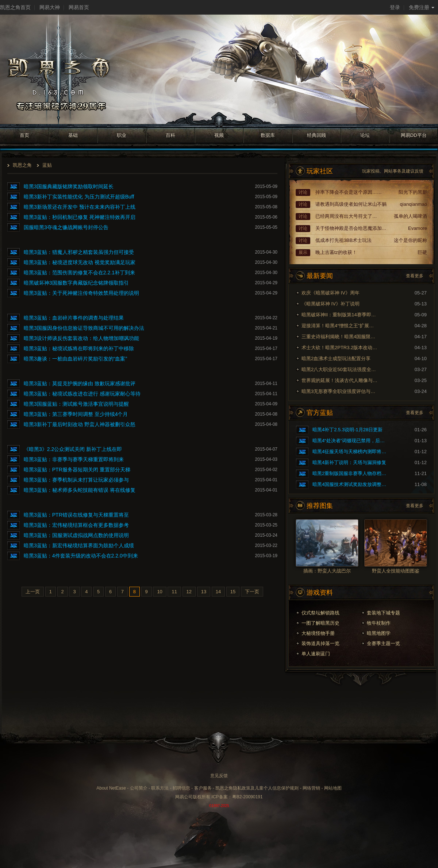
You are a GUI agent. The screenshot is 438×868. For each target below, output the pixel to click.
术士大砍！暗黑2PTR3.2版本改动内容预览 (340, 348)
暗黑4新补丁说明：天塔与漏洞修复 (349, 462)
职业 (122, 135)
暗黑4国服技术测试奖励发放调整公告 (351, 484)
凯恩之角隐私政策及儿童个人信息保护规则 (257, 788)
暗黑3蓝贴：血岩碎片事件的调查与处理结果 (74, 318)
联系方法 (160, 788)
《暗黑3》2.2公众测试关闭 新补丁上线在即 (73, 449)
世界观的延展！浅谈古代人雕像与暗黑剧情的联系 (340, 380)
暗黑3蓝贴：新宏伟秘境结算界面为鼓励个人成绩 (79, 545)
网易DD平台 (414, 135)
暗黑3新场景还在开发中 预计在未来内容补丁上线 (80, 207)
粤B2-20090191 (247, 797)
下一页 (252, 592)
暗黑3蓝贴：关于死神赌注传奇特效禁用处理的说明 (81, 293)
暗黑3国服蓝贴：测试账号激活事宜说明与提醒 (76, 404)
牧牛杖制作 (379, 623)
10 (160, 592)
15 (233, 592)
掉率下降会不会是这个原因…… (349, 192)
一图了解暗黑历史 (320, 623)
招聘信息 (181, 788)
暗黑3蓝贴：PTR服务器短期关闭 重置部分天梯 (77, 470)
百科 (170, 135)
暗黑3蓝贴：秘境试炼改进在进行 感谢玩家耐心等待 (82, 394)
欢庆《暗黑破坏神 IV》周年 (331, 293)
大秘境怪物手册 (318, 633)
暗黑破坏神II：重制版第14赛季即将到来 (340, 315)
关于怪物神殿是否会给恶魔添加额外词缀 (352, 228)
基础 (73, 135)
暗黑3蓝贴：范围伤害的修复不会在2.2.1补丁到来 (79, 273)
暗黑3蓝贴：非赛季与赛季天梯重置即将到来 (74, 459)
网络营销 (311, 788)
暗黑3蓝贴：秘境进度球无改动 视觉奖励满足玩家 (80, 262)
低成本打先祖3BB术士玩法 (344, 240)
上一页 (33, 592)
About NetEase (111, 788)
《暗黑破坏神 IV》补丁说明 (331, 304)
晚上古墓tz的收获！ (336, 252)
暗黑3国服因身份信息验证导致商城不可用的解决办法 (84, 328)
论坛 (365, 135)
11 (174, 592)
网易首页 (79, 7)
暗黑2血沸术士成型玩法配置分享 (336, 358)
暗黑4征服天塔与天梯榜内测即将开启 (351, 452)
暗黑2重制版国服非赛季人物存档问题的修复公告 (351, 473)
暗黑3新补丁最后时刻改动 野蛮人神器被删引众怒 (80, 424)
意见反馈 (219, 776)
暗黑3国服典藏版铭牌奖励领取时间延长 (69, 186)
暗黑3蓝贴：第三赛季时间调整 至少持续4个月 (76, 414)
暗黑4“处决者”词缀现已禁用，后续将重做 (351, 441)
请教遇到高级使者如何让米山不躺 (351, 204)
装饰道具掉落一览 (320, 643)
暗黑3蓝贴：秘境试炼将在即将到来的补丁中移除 (79, 348)
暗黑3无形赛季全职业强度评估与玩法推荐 (340, 391)
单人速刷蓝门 (316, 654)
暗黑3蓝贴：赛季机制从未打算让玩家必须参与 (76, 480)
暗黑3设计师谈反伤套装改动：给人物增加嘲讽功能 (81, 338)
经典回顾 (316, 135)
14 (218, 592)
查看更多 (415, 276)
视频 (219, 135)
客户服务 (203, 788)
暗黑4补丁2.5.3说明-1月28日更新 (347, 430)
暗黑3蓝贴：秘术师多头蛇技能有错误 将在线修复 (80, 490)
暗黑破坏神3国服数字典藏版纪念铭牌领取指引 (76, 283)
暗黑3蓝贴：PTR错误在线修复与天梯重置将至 (76, 515)
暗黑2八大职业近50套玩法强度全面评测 (340, 369)
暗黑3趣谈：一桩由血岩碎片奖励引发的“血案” (75, 359)
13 (204, 592)
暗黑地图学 (379, 633)
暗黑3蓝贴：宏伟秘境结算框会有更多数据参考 (76, 525)
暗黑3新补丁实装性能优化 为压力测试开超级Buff (79, 197)
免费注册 (422, 7)
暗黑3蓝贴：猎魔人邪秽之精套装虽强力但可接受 (79, 252)
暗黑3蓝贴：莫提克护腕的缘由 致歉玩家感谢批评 (80, 383)
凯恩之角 (22, 165)
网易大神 (50, 7)
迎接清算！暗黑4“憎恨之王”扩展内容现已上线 (340, 326)
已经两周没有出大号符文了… (346, 216)
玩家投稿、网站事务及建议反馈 (393, 171)
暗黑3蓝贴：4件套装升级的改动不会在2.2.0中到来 (81, 556)
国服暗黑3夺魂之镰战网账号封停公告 (66, 227)
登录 (395, 7)
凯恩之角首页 (15, 7)
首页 (24, 135)
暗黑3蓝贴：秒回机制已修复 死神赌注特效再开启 (80, 217)
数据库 (268, 135)
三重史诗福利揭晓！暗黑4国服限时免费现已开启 (340, 337)
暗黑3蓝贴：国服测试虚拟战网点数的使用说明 (76, 535)
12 (189, 592)
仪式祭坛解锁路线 (320, 613)
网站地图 (333, 788)
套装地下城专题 (383, 613)
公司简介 (139, 788)
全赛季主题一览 (383, 643)
